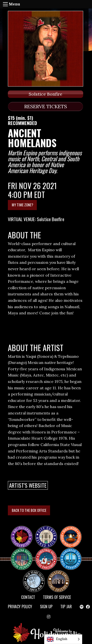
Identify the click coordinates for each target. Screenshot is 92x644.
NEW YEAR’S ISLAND (34, 579)
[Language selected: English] (63, 639)
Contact (28, 597)
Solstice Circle (59, 577)
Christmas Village (48, 555)
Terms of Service (57, 597)
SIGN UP (46, 607)
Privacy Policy (20, 607)
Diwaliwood (73, 531)
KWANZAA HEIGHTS (24, 555)
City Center (46, 533)
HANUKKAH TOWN (73, 555)
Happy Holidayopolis (24, 533)
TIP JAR (66, 607)
